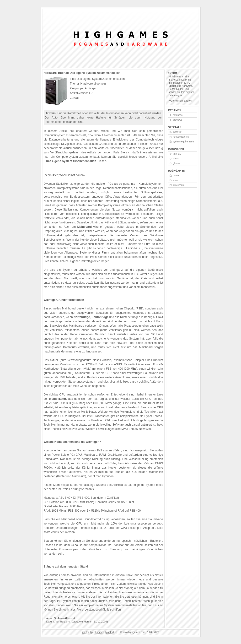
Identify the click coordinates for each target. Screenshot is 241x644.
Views (176, 159)
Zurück (75, 98)
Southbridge (100, 317)
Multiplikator (58, 399)
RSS (187, 137)
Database (178, 115)
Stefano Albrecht (64, 618)
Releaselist (178, 137)
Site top (86, 632)
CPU (153, 334)
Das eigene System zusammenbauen (71, 161)
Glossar (177, 163)
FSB (139, 308)
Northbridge (82, 317)
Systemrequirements (184, 142)
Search (177, 180)
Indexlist (177, 132)
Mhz (133, 369)
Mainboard (84, 227)
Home (176, 176)
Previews (178, 120)
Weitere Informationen (180, 101)
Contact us (112, 632)
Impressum (179, 185)
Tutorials (177, 154)
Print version (98, 632)
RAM (102, 455)
